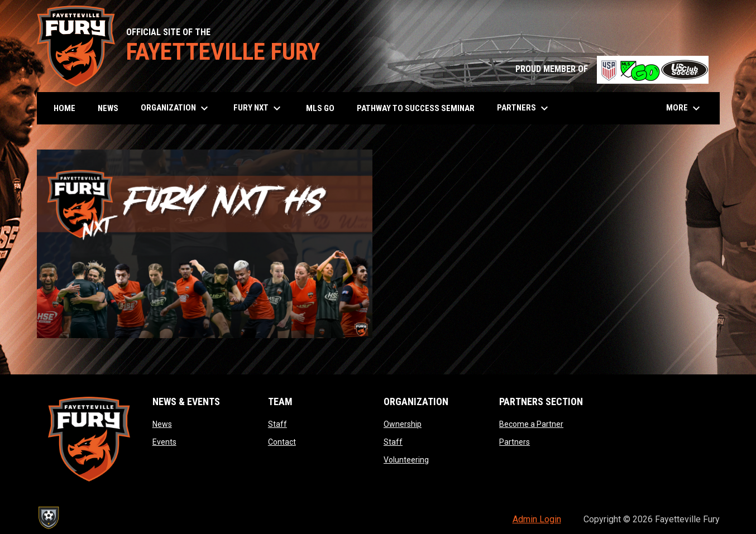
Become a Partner (531, 424)
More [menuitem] (685, 108)
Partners (515, 442)
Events (164, 442)
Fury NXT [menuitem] (259, 108)
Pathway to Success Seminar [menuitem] (416, 108)
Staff (277, 424)
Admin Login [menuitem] (537, 519)
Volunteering (406, 460)
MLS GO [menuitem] (320, 108)
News (162, 424)
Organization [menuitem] (176, 108)
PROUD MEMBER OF (612, 69)
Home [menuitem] (64, 108)
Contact (282, 442)
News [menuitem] (108, 108)
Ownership (403, 424)
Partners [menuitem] (524, 108)
